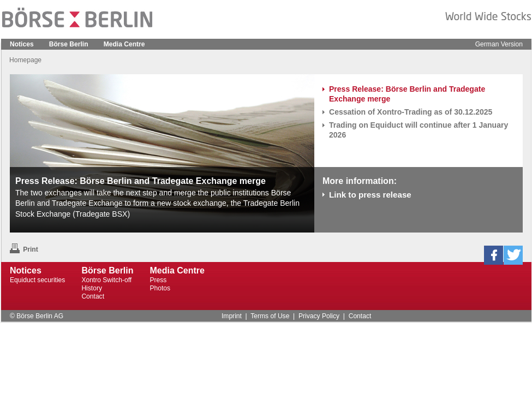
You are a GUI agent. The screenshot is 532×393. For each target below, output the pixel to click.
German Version (499, 44)
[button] (494, 255)
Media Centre (124, 44)
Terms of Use (270, 316)
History (92, 288)
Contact (93, 296)
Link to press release (370, 195)
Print (24, 249)
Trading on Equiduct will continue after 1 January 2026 (419, 130)
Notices (22, 44)
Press (159, 280)
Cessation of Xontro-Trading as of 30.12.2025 (411, 112)
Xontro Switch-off (106, 280)
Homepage (25, 60)
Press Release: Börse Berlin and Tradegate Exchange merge (407, 94)
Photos (160, 288)
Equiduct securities (37, 280)
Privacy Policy (319, 316)
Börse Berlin (69, 44)
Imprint (232, 316)
